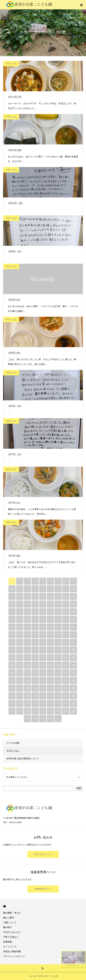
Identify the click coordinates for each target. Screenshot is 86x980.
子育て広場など (11, 937)
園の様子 (8, 927)
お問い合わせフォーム (43, 854)
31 (35, 604)
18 (73, 589)
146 (20, 703)
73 (12, 642)
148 (35, 703)
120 (27, 680)
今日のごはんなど (12, 932)
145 (12, 703)
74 (20, 642)
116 (66, 673)
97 (58, 658)
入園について (10, 923)
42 (50, 612)
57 (27, 627)
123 (50, 680)
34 (58, 604)
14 (43, 589)
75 (27, 642)
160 (58, 711)
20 (20, 596)
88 (58, 650)
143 (66, 696)
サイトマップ (10, 947)
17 (66, 589)
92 (20, 658)
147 (27, 703)
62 (66, 627)
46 (12, 619)
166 (50, 719)
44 (66, 612)
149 (43, 703)
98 (66, 658)
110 (20, 673)
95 (43, 658)
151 (58, 703)
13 (35, 589)
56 (20, 627)
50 (43, 619)
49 (35, 619)
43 (58, 612)
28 (12, 604)
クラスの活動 (13, 743)
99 (73, 658)
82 (12, 650)
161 (66, 711)
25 (58, 596)
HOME (4, 906)
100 (12, 665)
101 (20, 665)
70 (58, 635)
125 (66, 680)
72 (73, 635)
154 (12, 711)
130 (35, 688)
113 (43, 673)
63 (73, 627)
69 (50, 635)
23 (43, 596)
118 (12, 680)
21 (27, 596)
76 (35, 642)
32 (43, 604)
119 (20, 680)
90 (73, 650)
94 (35, 658)
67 (35, 635)
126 (73, 680)
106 (58, 665)
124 (58, 680)
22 (35, 596)
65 (20, 635)
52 (58, 619)
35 (66, 604)
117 (73, 673)
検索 (79, 788)
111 (27, 673)
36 (73, 604)
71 (66, 635)
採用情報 (8, 942)
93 (27, 658)
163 (27, 719)
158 (43, 711)
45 (73, 612)
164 (35, 719)
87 (50, 650)
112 (35, 673)
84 (27, 650)
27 (73, 596)
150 (50, 703)
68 (43, 635)
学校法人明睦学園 (12, 952)
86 (43, 650)
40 (35, 612)
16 (58, 589)
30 (27, 604)
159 (50, 711)
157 (35, 711)
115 (58, 673)
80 (66, 642)
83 (20, 650)
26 (66, 596)
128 (20, 688)
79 (58, 642)
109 (12, 673)
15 (50, 589)
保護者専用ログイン (43, 889)
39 (27, 612)
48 (27, 619)
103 (35, 665)
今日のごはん (11, 63)
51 (50, 619)
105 (50, 665)
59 (43, 627)
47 (20, 619)
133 (58, 688)
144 (73, 696)
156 (27, 711)
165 (43, 719)
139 (35, 696)
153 (73, 703)
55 (12, 627)
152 (66, 703)
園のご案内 (9, 918)
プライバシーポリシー (14, 956)
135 (73, 688)
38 (20, 612)
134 (66, 688)
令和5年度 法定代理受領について (22, 759)
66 (27, 635)
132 (50, 688)
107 (66, 665)
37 (12, 612)
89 (66, 650)
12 (27, 589)
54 (73, 619)
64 (12, 635)
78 (50, 642)
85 (35, 650)
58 (35, 627)
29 (20, 604)
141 (50, 696)
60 (50, 627)
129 (27, 688)
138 (27, 696)
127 (12, 688)
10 (12, 589)
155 (20, 711)
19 (12, 596)
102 (27, 665)
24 (50, 596)
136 (12, 696)
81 (73, 642)
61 (58, 627)
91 (12, 658)
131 (43, 688)
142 (58, 696)
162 (73, 711)
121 (35, 680)
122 (43, 680)
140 (43, 696)
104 (43, 665)
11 (20, 589)
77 (43, 642)
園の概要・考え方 (12, 913)
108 (73, 665)
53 (66, 619)
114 (50, 673)
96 (50, 658)
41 (43, 612)
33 (50, 604)
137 (20, 696)
